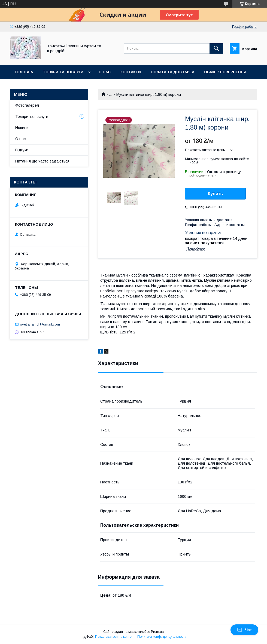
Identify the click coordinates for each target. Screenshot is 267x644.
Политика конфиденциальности (162, 637)
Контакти (131, 72)
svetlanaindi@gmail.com (40, 324)
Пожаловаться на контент (115, 637)
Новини (22, 128)
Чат (244, 630)
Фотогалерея (27, 105)
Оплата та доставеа (172, 72)
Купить (216, 194)
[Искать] (216, 48)
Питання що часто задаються (42, 161)
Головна (24, 72)
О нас (105, 72)
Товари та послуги (63, 72)
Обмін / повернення (225, 72)
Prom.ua (157, 632)
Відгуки (22, 150)
